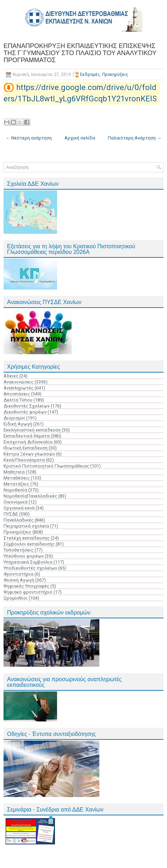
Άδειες (11, 376)
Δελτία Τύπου (18, 400)
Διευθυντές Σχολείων (27, 406)
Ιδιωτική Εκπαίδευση (26, 448)
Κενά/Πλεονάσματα (24, 460)
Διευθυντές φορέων (25, 412)
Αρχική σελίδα (80, 138)
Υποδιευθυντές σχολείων (30, 568)
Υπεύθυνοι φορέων (24, 556)
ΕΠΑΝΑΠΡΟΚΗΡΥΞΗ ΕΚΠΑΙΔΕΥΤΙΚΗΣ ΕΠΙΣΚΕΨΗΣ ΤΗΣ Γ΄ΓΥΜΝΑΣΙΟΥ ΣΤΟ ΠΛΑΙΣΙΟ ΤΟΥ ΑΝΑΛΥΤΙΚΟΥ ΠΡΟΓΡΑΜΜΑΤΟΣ (80, 53)
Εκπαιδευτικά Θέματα (27, 436)
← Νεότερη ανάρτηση (29, 138)
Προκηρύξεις (115, 75)
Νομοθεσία (15, 490)
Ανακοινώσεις (18, 382)
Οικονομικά (16, 502)
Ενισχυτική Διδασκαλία (28, 442)
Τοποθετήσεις (18, 550)
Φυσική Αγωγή (19, 580)
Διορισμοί (14, 418)
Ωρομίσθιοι (16, 598)
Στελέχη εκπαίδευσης (27, 538)
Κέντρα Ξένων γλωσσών (29, 454)
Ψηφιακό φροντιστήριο (28, 592)
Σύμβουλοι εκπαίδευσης (29, 544)
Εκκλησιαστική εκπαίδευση (32, 430)
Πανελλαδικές (18, 520)
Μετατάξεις (16, 484)
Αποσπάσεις (17, 394)
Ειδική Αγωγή (18, 424)
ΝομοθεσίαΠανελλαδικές (30, 496)
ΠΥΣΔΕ (11, 514)
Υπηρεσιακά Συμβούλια (28, 562)
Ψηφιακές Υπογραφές (26, 586)
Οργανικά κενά (19, 508)
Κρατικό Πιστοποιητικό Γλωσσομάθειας (46, 466)
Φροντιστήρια (18, 574)
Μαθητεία (14, 472)
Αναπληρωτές (18, 388)
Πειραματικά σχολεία (26, 526)
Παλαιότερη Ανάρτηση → (135, 138)
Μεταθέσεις (17, 478)
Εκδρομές (90, 75)
